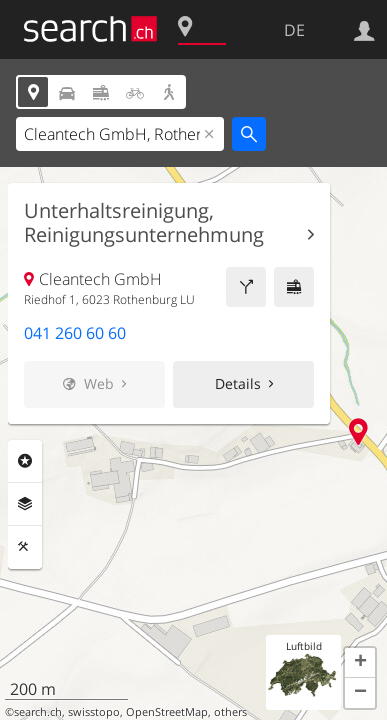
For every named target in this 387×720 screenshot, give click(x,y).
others (230, 712)
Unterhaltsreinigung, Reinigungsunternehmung (144, 223)
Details (238, 383)
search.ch (38, 712)
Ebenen (25, 504)
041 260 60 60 (75, 333)
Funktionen (25, 547)
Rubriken (25, 461)
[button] (360, 663)
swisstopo (94, 712)
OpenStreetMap (167, 712)
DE (294, 30)
